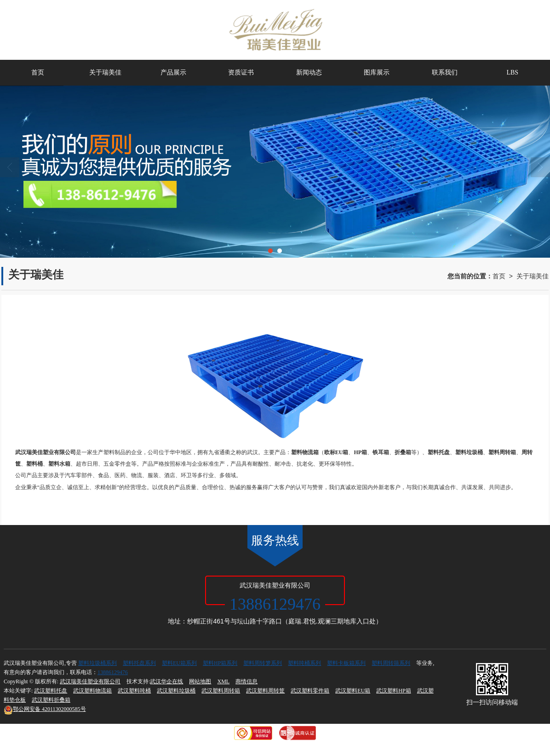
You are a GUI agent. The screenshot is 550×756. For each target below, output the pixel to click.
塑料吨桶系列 (304, 663)
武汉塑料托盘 (51, 691)
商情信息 (246, 681)
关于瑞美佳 (105, 72)
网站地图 (200, 681)
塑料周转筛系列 (391, 663)
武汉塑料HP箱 (393, 691)
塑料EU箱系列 (179, 663)
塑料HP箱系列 (220, 663)
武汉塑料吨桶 (134, 691)
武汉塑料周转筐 (265, 691)
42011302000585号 (45, 709)
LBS (512, 72)
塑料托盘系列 (139, 663)
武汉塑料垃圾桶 (176, 691)
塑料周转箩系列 (263, 663)
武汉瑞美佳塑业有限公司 (90, 681)
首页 (38, 72)
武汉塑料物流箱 (92, 691)
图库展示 (377, 72)
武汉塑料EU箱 (353, 691)
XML (223, 681)
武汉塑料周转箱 (221, 691)
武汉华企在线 (166, 681)
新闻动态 (309, 72)
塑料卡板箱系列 (346, 663)
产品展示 (173, 72)
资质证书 (241, 72)
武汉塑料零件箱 (310, 691)
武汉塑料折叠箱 (51, 700)
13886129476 (113, 672)
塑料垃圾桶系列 (97, 663)
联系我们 (445, 72)
